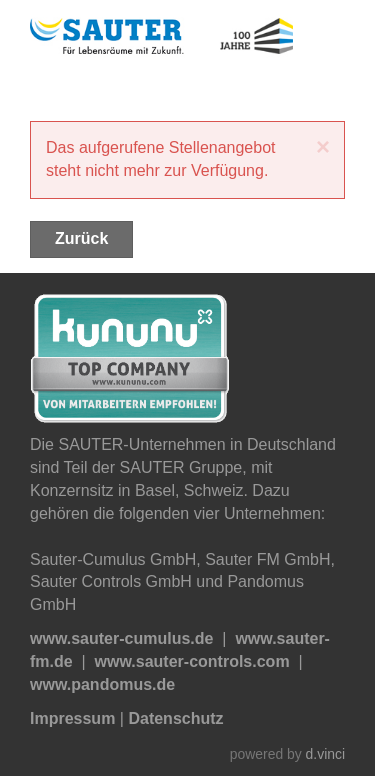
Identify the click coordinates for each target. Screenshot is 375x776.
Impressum (72, 718)
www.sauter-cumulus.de (121, 638)
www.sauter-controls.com (192, 661)
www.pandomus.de (102, 684)
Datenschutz (175, 718)
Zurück (81, 238)
